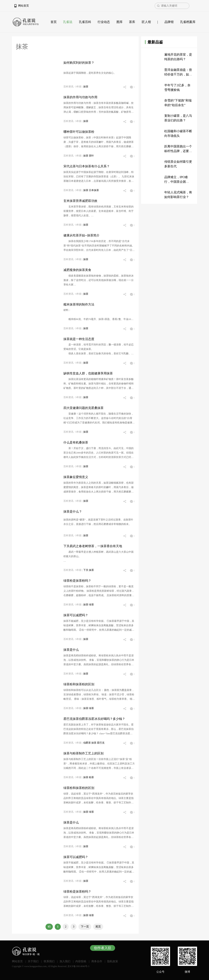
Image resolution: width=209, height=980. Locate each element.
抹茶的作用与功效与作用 (80, 97)
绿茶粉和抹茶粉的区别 (79, 684)
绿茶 (91, 605)
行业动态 (104, 22)
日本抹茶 (94, 190)
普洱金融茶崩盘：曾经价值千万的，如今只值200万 (178, 74)
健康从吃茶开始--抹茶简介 (81, 235)
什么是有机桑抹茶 (76, 442)
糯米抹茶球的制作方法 (79, 304)
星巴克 (101, 743)
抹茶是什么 (71, 650)
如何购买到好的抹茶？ (79, 63)
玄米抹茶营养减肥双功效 (80, 201)
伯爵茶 (87, 743)
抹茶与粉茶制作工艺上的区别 (83, 753)
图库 (120, 22)
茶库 (132, 22)
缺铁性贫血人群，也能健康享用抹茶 (88, 373)
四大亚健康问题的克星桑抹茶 (83, 408)
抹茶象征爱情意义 (76, 477)
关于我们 (33, 961)
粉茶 (91, 777)
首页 (54, 22)
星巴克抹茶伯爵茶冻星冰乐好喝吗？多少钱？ (94, 719)
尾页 (98, 927)
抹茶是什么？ (73, 512)
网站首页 (24, 6)
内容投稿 (81, 961)
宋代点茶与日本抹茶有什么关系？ (87, 166)
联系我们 (49, 961)
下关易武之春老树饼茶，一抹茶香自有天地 (93, 546)
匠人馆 (146, 22)
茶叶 (91, 156)
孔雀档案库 (188, 22)
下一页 (85, 927)
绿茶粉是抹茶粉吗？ (77, 581)
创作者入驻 (103, 948)
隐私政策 (113, 961)
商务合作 (97, 961)
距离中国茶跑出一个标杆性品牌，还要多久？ (178, 151)
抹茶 (86, 87)
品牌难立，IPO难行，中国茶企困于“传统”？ (176, 182)
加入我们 (65, 961)
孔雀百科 (85, 22)
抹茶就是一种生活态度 (79, 339)
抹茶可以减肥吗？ (76, 615)
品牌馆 (169, 22)
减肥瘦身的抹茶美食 (77, 270)
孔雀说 (68, 22)
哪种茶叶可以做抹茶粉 (79, 132)
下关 (86, 570)
